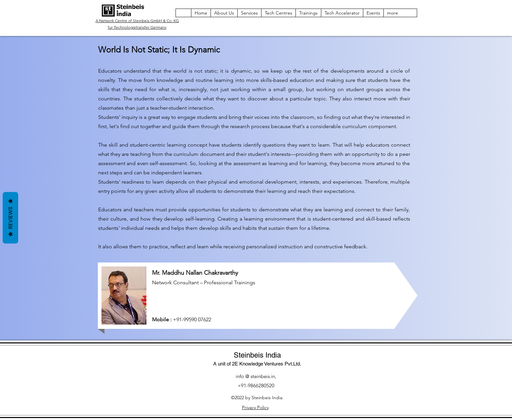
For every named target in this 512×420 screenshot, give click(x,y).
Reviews (10, 218)
